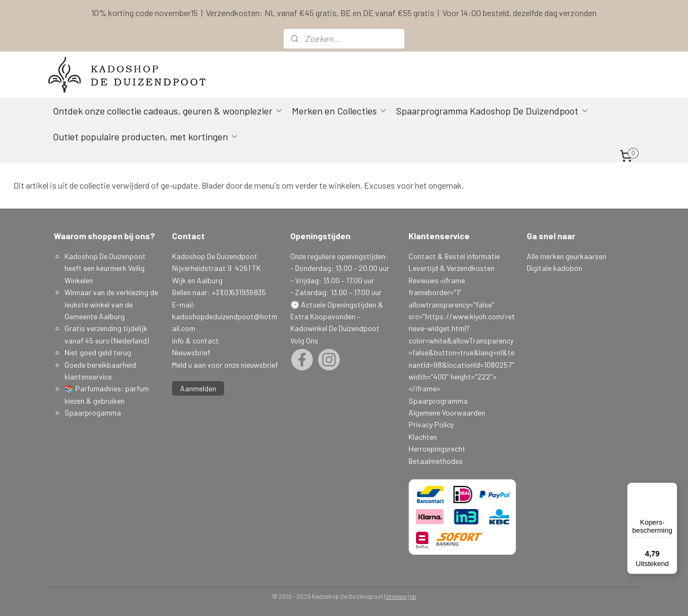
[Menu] (671, 489)
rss (413, 596)
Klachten (423, 437)
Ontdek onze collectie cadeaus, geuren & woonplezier (168, 111)
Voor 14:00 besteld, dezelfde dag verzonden (519, 13)
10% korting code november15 (145, 13)
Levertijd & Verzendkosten (451, 268)
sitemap (396, 596)
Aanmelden (198, 388)
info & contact (195, 341)
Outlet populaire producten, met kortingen (146, 137)
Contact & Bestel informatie (454, 256)
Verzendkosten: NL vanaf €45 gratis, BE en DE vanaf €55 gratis (320, 13)
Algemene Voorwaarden (447, 413)
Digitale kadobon (554, 268)
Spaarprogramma (438, 401)
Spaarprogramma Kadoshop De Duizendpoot (493, 111)
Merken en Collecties (340, 111)
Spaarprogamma (94, 413)
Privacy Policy (431, 424)
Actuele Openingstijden (339, 305)
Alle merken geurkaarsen (567, 256)
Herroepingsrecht (437, 449)
